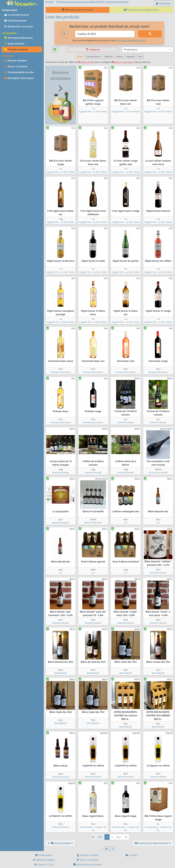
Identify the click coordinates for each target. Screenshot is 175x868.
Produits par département (153, 843)
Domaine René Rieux (61, 372)
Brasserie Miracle (158, 573)
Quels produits (14, 44)
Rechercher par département (141, 10)
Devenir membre (15, 61)
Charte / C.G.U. (44, 864)
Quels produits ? (60, 843)
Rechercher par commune (77, 10)
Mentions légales (44, 860)
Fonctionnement (15, 21)
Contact (131, 855)
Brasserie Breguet (61, 523)
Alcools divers (94, 57)
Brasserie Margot (126, 422)
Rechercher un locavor (19, 26)
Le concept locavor (17, 15)
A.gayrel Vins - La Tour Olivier (93, 111)
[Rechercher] (150, 34)
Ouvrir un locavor (16, 66)
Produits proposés (16, 49)
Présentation (44, 855)
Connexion (163, 3)
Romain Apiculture (93, 522)
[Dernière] (126, 837)
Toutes (80, 57)
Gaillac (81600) (86, 62)
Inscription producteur (88, 864)
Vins (140, 57)
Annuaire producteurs (18, 38)
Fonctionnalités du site (19, 72)
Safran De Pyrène (61, 777)
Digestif (130, 57)
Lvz (126, 523)
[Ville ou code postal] (105, 34)
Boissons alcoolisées (122, 62)
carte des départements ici (131, 40)
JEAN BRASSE (61, 673)
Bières (120, 57)
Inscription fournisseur (19, 78)
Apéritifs (109, 57)
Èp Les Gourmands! (158, 472)
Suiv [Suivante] (119, 837)
